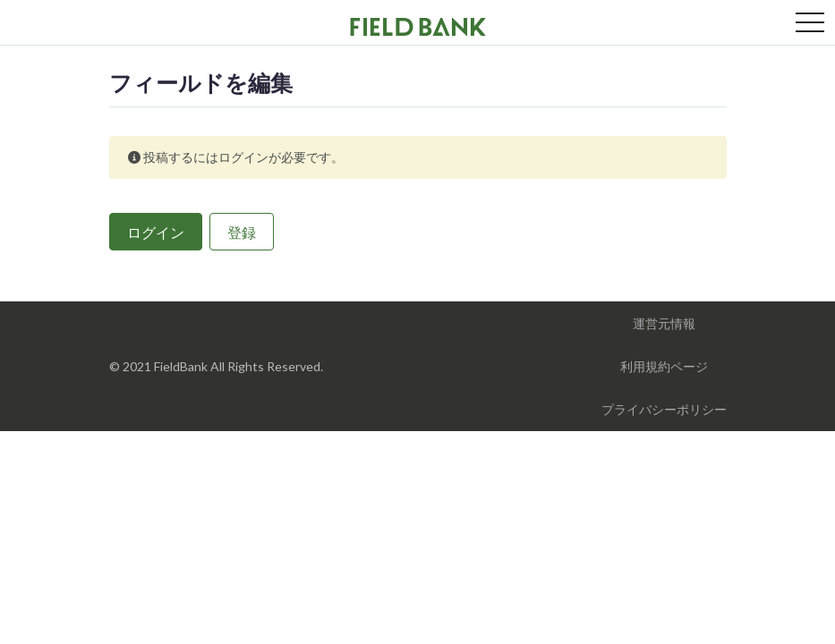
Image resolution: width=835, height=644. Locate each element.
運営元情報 (664, 323)
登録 (242, 232)
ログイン (156, 232)
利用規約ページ (664, 366)
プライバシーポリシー (664, 409)
